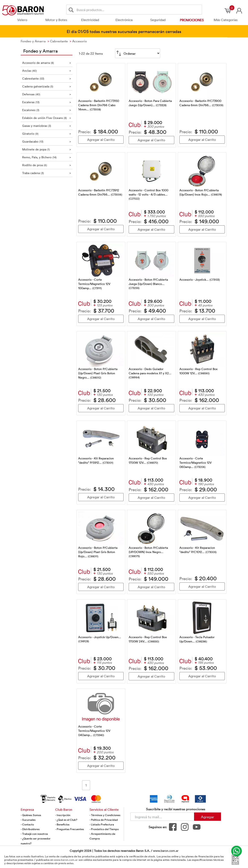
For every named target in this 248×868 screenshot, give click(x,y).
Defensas (47, 94)
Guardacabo (47, 141)
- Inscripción (63, 815)
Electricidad (90, 20)
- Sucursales (28, 820)
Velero (22, 20)
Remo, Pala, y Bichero (47, 157)
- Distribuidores (30, 829)
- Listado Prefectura (102, 824)
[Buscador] (138, 10)
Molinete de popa (47, 149)
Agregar (208, 817)
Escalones (47, 110)
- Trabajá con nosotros (34, 834)
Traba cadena (47, 173)
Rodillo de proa (47, 165)
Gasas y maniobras (47, 126)
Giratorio (47, 134)
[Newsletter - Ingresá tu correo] (162, 817)
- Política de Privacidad (104, 820)
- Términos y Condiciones (105, 815)
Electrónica (124, 20)
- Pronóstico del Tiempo (104, 829)
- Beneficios (62, 824)
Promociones (192, 20)
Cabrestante (47, 78)
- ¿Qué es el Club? (66, 820)
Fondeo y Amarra (40, 51)
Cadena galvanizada (47, 86)
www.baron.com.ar (166, 851)
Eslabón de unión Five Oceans (47, 118)
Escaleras (47, 102)
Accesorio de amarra (47, 63)
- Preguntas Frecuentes (70, 829)
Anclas (47, 71)
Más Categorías (226, 20)
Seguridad (158, 20)
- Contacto (27, 824)
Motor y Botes (56, 20)
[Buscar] (72, 10)
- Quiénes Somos (31, 815)
